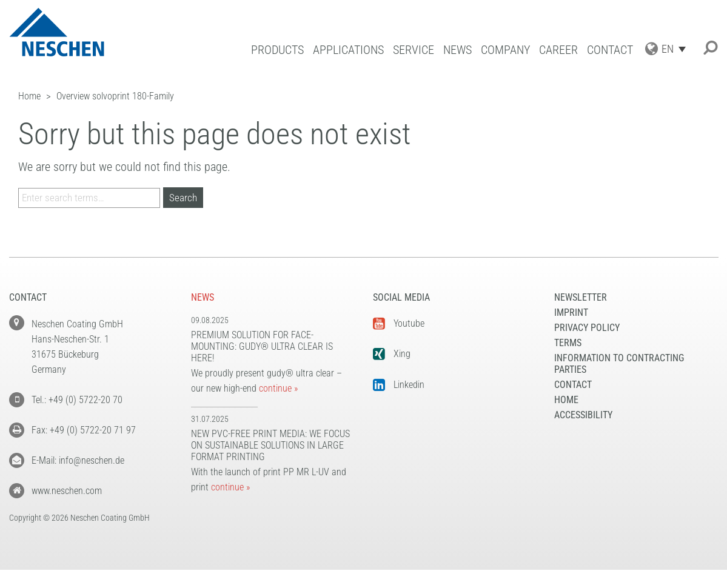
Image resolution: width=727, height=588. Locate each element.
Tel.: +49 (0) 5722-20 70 (77, 400)
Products (277, 50)
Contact (610, 50)
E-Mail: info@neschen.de (78, 460)
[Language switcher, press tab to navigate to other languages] (677, 49)
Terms (568, 343)
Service (414, 50)
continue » (278, 388)
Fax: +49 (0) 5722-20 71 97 (84, 430)
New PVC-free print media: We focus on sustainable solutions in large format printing (270, 445)
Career (558, 50)
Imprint (571, 312)
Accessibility (583, 415)
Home (566, 400)
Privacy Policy (587, 328)
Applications (348, 50)
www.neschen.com (67, 491)
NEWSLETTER (581, 297)
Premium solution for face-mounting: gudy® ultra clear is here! (262, 346)
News (457, 50)
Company (505, 50)
